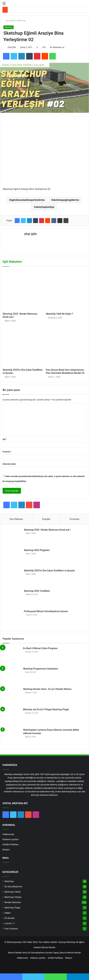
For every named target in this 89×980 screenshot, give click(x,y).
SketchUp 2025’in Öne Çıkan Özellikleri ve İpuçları (49, 571)
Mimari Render (49, 947)
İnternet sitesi (9, 464)
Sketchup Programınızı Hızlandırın (41, 669)
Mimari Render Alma (18, 953)
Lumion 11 (10, 923)
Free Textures (11, 929)
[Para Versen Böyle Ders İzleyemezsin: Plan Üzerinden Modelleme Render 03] (66, 346)
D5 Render (10, 918)
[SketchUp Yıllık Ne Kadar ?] (66, 290)
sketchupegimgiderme (66, 200)
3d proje (62, 942)
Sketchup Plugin (12, 908)
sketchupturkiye (45, 207)
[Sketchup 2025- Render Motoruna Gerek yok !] (23, 290)
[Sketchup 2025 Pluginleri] (12, 558)
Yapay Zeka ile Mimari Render (67, 953)
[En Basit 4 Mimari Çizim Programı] (12, 656)
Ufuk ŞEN (12, 47)
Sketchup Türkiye (13, 897)
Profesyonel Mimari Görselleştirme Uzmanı (46, 611)
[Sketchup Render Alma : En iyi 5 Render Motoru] (12, 696)
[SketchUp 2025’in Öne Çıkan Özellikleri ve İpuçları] (23, 346)
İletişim (6, 849)
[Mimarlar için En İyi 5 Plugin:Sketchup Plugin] (12, 717)
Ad (5, 439)
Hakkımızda (8, 834)
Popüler (46, 519)
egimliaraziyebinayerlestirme (28, 200)
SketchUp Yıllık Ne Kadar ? (59, 314)
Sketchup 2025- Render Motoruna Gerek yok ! (47, 530)
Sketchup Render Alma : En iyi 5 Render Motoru (47, 689)
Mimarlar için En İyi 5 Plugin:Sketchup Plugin (46, 709)
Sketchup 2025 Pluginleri (37, 550)
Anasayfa (9, 20)
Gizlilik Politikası (10, 844)
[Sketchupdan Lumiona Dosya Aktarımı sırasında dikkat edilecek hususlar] (12, 737)
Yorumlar (74, 519)
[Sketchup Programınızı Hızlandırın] (12, 676)
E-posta (7, 452)
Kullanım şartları (11, 839)
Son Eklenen (16, 519)
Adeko (8, 913)
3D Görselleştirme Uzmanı (40, 953)
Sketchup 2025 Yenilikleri (37, 591)
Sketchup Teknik (13, 892)
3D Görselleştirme (13, 886)
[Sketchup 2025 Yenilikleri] (12, 598)
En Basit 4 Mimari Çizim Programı (40, 648)
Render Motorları (13, 902)
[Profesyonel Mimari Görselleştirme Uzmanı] (12, 619)
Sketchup (21, 20)
